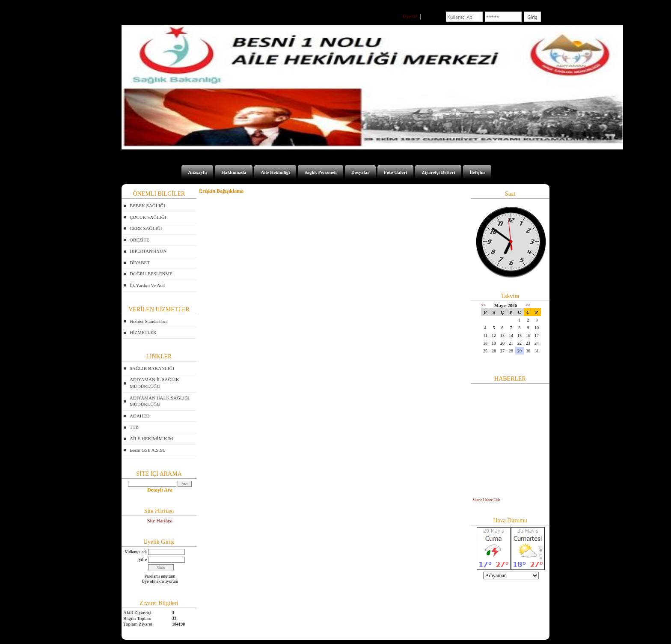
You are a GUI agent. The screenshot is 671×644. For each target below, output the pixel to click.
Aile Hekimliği (275, 172)
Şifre (143, 559)
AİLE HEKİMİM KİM (151, 438)
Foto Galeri (395, 172)
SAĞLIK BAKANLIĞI (152, 368)
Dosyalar (360, 172)
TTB (134, 427)
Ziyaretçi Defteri (438, 172)
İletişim (477, 172)
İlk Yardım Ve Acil (147, 285)
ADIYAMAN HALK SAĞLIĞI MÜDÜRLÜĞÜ (160, 401)
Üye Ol (410, 16)
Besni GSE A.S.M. (147, 450)
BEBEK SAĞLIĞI (147, 206)
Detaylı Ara (160, 490)
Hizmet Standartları (148, 321)
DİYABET (140, 262)
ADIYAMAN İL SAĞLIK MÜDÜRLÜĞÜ (154, 383)
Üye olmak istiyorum (160, 581)
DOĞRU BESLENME (151, 274)
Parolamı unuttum (160, 576)
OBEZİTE (140, 240)
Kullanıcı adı (136, 552)
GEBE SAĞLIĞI (146, 228)
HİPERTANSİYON (148, 251)
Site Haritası (160, 521)
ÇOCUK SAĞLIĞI (148, 217)
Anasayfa (197, 172)
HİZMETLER (143, 332)
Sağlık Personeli (320, 172)
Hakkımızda (234, 172)
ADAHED (140, 416)
